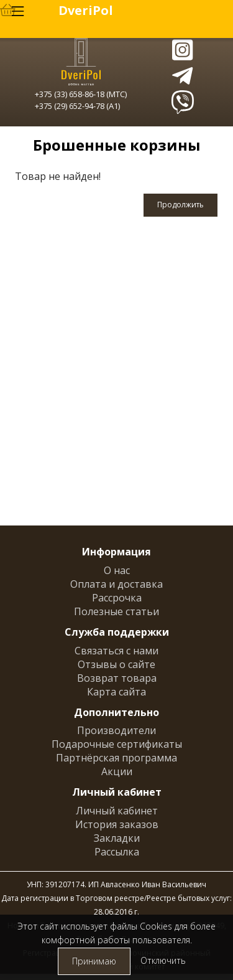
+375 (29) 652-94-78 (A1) (77, 106)
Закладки (117, 838)
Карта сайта (116, 692)
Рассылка (117, 852)
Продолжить (180, 205)
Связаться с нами (116, 651)
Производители (116, 730)
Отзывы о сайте (116, 664)
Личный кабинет (117, 811)
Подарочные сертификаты (117, 744)
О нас (117, 570)
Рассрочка (117, 598)
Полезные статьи (116, 611)
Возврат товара (117, 678)
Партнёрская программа (116, 758)
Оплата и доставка (116, 584)
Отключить (163, 960)
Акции (117, 771)
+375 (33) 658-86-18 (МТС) (81, 94)
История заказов (117, 824)
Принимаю (94, 961)
